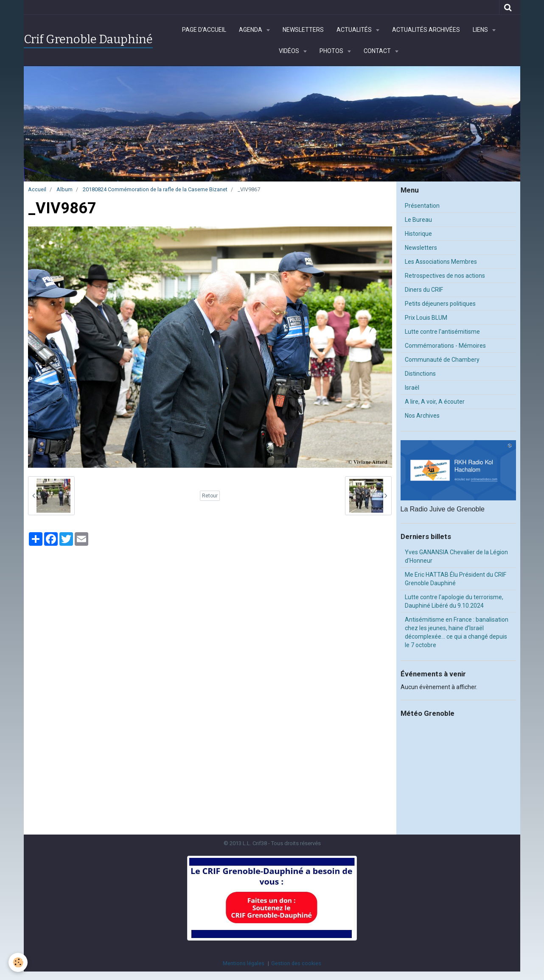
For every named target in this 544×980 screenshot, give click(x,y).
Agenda (251, 30)
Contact (378, 51)
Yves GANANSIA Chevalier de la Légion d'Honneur (456, 556)
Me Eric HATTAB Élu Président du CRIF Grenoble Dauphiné (456, 579)
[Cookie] (18, 962)
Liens (481, 30)
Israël (412, 388)
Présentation (422, 206)
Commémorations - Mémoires (445, 346)
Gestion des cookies (296, 963)
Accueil (37, 189)
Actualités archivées (426, 30)
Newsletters (303, 30)
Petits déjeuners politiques (440, 304)
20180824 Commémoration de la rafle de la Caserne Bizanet (155, 189)
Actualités (355, 30)
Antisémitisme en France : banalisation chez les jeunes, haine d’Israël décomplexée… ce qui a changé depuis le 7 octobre (457, 632)
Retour (210, 496)
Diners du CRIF (424, 290)
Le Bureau (418, 220)
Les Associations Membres (441, 262)
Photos (332, 51)
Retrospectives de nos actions (445, 276)
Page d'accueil (204, 30)
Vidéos (290, 51)
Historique (418, 234)
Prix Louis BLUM (426, 318)
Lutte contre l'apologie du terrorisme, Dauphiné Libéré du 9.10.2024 (454, 601)
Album (64, 189)
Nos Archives (422, 416)
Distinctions (420, 374)
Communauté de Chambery (442, 360)
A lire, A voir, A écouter (435, 402)
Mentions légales (244, 963)
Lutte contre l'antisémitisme (442, 332)
